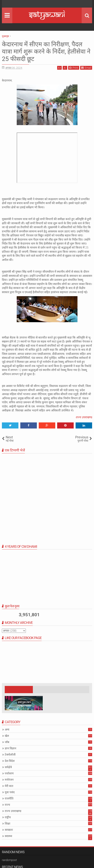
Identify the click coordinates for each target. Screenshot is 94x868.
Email (86, 68)
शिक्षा (8, 824)
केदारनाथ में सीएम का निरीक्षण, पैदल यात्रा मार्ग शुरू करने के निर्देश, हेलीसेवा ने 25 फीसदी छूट (46, 52)
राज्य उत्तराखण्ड (84, 417)
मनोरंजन (9, 780)
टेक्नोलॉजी (10, 755)
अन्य (7, 730)
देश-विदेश (10, 761)
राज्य (7, 805)
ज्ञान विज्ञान (10, 748)
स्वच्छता (9, 830)
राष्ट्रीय (8, 817)
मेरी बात (9, 786)
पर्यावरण (9, 773)
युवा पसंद (10, 792)
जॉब (7, 742)
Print (74, 68)
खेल (7, 736)
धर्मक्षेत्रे (8, 767)
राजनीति (9, 799)
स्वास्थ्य (8, 836)
